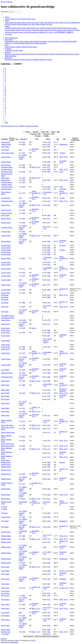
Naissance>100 (34, 134)
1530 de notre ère (23, 512)
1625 (49, 632)
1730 (49, 153)
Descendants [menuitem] (73, 41)
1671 (49, 219)
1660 (23, 167)
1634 (45, 621)
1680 (49, 215)
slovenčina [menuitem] (54, 30)
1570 (21, 287)
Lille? (61, 187)
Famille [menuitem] (52, 54)
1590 (23, 178)
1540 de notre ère (23, 494)
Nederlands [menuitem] (36, 30)
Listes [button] (7, 45)
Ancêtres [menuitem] (16, 41)
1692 (49, 180)
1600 (23, 144)
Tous (6, 123)
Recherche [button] (8, 58)
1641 (45, 547)
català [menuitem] (20, 28)
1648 (49, 273)
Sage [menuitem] (33, 24)
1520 (21, 243)
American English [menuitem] (46, 28)
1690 (23, 232)
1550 (21, 229)
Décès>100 (44, 132)
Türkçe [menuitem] (77, 30)
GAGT (33, 640)
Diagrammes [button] (9, 40)
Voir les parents (28, 636)
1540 (21, 496)
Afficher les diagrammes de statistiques (47, 636)
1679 (49, 245)
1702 (49, 393)
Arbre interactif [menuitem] (34, 41)
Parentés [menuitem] (28, 43)
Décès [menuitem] (47, 54)
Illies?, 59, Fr (64, 157)
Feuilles (45, 136)
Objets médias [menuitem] (32, 47)
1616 (49, 593)
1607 (20, 280)
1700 (23, 425)
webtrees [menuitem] (29, 19)
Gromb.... (62, 198)
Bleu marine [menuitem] (18, 23)
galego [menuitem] (75, 28)
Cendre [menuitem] (41, 23)
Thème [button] (7, 17)
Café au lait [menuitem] (35, 23)
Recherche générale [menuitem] (19, 60)
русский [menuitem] (29, 32)
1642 (49, 265)
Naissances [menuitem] (71, 54)
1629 (49, 169)
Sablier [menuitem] (37, 43)
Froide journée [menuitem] (59, 23)
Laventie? (63, 245)
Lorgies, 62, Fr (64, 588)
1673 (49, 201)
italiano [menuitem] (19, 30)
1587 (49, 241)
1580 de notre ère (23, 204)
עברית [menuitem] (54, 32)
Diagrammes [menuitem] (9, 41)
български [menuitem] (15, 32)
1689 (49, 630)
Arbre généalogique (11, 38)
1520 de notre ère (23, 240)
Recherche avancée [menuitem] (46, 60)
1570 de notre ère (23, 284)
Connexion (8, 34)
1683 (49, 250)
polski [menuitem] (42, 30)
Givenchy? (63, 189)
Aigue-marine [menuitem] (9, 23)
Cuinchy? (62, 153)
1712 (49, 446)
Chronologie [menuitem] (65, 41)
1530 (21, 515)
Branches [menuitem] (12, 47)
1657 (49, 616)
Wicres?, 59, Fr (64, 571)
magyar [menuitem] (29, 30)
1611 (49, 324)
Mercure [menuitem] (8, 24)
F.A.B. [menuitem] (18, 19)
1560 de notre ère (23, 156)
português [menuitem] (47, 30)
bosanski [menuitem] (15, 28)
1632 (49, 295)
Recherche (4, 12)
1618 (49, 205)
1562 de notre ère (48, 340)
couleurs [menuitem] (12, 19)
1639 (49, 365)
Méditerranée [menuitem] (76, 23)
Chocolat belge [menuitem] (49, 23)
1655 (49, 252)
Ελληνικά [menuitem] (8, 32)
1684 (49, 172)
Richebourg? (63, 144)
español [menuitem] (64, 28)
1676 (49, 147)
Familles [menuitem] (18, 47)
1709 (49, 142)
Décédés (35, 132)
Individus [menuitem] (25, 47)
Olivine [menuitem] (20, 24)
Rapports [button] (8, 52)
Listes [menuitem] (7, 47)
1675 (48, 608)
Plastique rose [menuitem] (27, 24)
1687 (49, 254)
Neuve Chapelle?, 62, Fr (36, 193)
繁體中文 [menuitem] (70, 32)
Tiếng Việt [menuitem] (71, 30)
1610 (23, 210)
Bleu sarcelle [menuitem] (27, 23)
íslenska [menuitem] (13, 30)
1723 (49, 303)
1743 (49, 189)
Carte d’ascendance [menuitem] (54, 41)
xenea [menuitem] (34, 19)
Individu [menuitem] (57, 54)
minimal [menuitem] (23, 19)
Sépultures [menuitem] (13, 56)
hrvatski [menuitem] (8, 30)
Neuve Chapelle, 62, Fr (64, 193)
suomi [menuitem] (60, 30)
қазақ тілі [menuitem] (22, 32)
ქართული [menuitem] (43, 32)
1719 (23, 588)
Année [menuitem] (21, 50)
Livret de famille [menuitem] (19, 43)
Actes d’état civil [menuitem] (17, 54)
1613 (48, 227)
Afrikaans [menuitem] (8, 28)
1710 (49, 425)
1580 (21, 207)
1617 (49, 223)
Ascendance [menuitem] (44, 41)
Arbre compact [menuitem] (24, 41)
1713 (49, 432)
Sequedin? (63, 579)
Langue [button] (7, 26)
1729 (23, 193)
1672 (48, 306)
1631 (49, 150)
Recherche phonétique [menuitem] (32, 60)
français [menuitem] (70, 28)
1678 (49, 396)
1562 (45, 342)
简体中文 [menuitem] (64, 32)
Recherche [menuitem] (8, 60)
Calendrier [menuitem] (8, 50)
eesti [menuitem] (38, 28)
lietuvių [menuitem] (24, 30)
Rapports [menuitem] (8, 54)
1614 (20, 150)
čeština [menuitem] (24, 28)
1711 (49, 167)
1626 (49, 521)
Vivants (27, 132)
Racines (37, 136)
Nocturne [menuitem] (14, 24)
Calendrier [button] (8, 49)
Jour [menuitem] (14, 50)
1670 (23, 153)
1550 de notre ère (23, 227)
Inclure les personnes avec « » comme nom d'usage (20, 126)
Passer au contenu (7, 2)
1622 (49, 579)
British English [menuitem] (57, 28)
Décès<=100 (54, 132)
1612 (20, 198)
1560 (21, 159)
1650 (23, 393)
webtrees (4, 639)
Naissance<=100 (48, 134)
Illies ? (34, 328)
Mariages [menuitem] (64, 54)
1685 (23, 258)
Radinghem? (63, 521)
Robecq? (62, 462)
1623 (49, 162)
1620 (49, 157)
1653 (49, 144)
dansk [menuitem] (29, 28)
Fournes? (62, 250)
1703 (45, 308)
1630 (23, 142)
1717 (23, 269)
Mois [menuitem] (17, 50)
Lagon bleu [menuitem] (68, 23)
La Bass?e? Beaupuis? (63, 390)
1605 (49, 513)
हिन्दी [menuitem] (59, 32)
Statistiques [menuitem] (43, 43)
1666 (49, 377)
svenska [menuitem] (65, 30)
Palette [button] (7, 21)
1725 (23, 353)
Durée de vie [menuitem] (9, 43)
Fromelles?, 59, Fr (36, 150)
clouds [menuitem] (7, 19)
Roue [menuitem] (32, 43)
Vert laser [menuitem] (49, 24)
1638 (49, 165)
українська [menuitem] (36, 32)
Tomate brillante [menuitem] (41, 24)
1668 (49, 370)
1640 (23, 349)
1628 (23, 370)
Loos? (61, 172)
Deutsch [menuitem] (34, 28)
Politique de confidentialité (9, 642)
